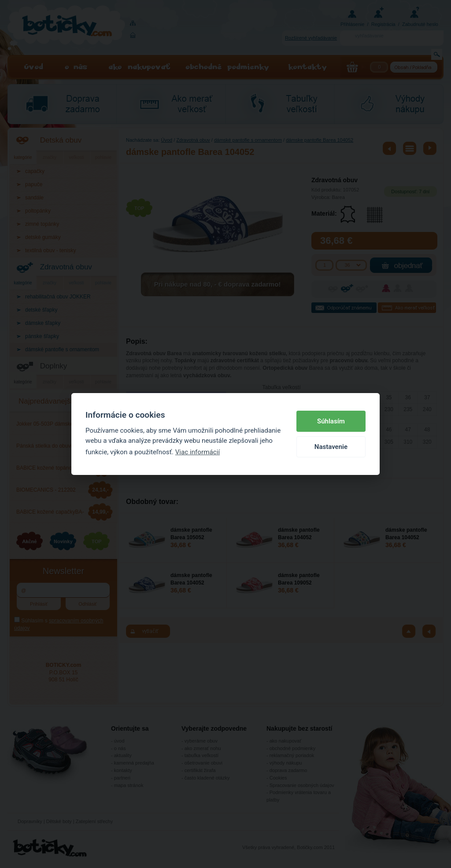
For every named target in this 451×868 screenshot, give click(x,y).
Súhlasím (331, 421)
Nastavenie (331, 447)
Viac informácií (198, 452)
